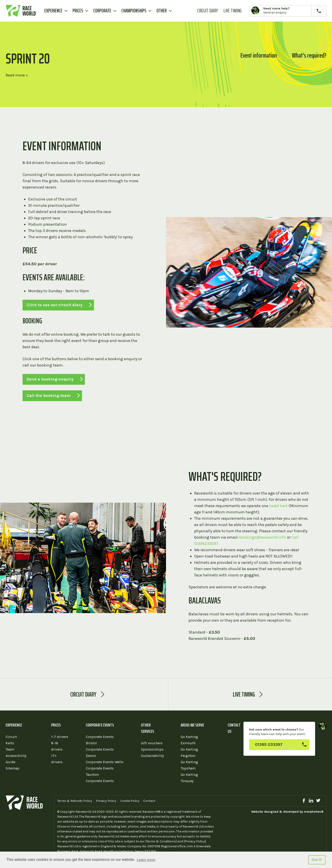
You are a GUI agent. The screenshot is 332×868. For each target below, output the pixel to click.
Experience (53, 11)
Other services (148, 728)
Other (162, 11)
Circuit (11, 737)
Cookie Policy (130, 801)
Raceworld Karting (21, 11)
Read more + (17, 75)
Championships (134, 11)
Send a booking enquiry (50, 379)
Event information (259, 55)
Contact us (234, 728)
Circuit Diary (208, 11)
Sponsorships (152, 749)
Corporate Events (100, 725)
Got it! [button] (317, 860)
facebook (304, 801)
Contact (149, 801)
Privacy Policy (106, 801)
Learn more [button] (146, 860)
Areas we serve (192, 725)
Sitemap (13, 768)
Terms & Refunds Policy (75, 801)
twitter (318, 801)
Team (10, 749)
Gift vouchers (152, 743)
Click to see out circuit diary (55, 305)
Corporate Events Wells (105, 762)
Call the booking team (49, 396)
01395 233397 (269, 744)
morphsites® (314, 812)
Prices (78, 11)
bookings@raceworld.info (263, 537)
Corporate (102, 11)
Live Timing (232, 11)
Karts (10, 743)
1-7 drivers (60, 737)
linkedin (311, 801)
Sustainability (152, 756)
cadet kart (278, 506)
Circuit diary (83, 694)
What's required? (309, 55)
